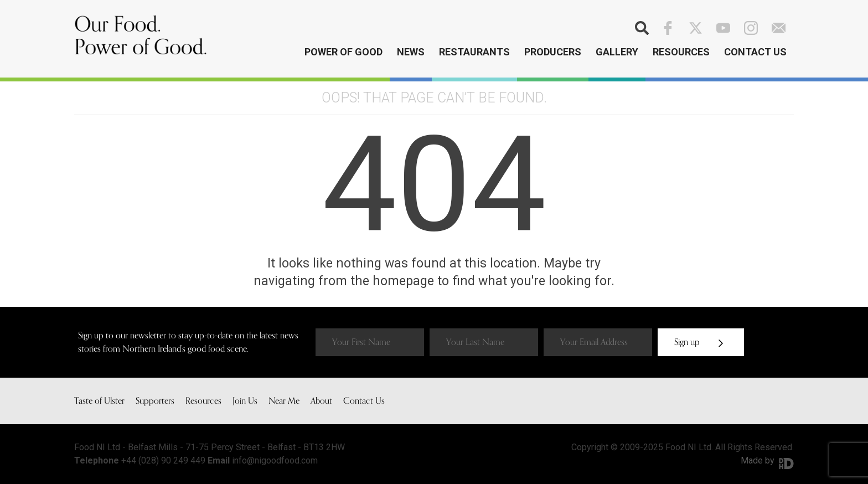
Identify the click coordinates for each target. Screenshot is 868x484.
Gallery (617, 52)
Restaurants (474, 52)
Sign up (699, 342)
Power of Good (343, 52)
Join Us (245, 401)
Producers (553, 52)
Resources (681, 52)
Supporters (155, 401)
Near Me (284, 401)
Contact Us (755, 52)
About (321, 401)
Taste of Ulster (99, 401)
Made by (767, 460)
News (411, 52)
